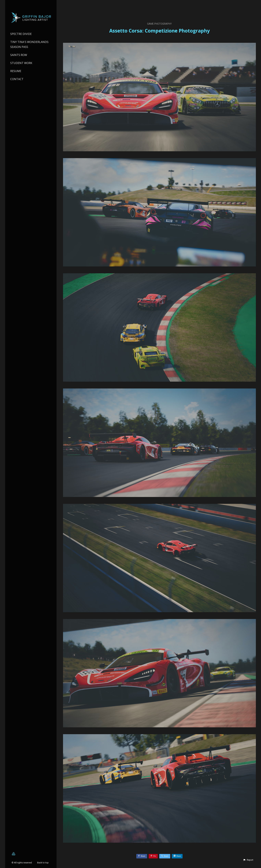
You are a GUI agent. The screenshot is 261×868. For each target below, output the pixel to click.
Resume (16, 71)
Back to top (43, 863)
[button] (248, 860)
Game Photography (159, 24)
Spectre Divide (21, 34)
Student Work (21, 63)
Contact (17, 79)
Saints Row (19, 55)
